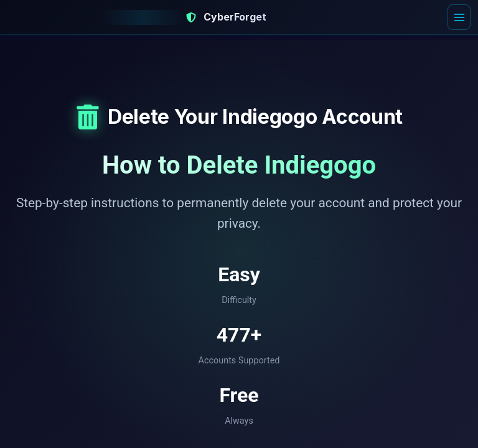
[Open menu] (459, 17)
